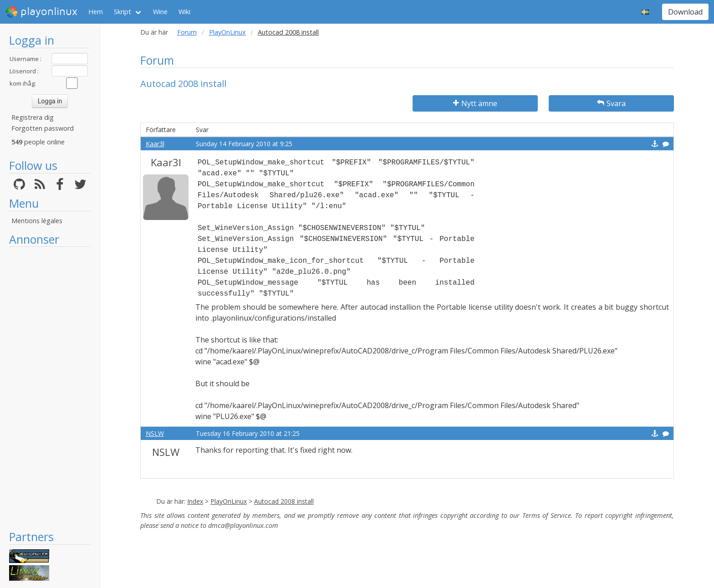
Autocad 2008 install (284, 501)
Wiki (184, 12)
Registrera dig (33, 117)
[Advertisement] (50, 388)
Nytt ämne (475, 103)
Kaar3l (155, 144)
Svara (611, 103)
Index (195, 501)
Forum (187, 32)
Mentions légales (37, 221)
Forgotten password (43, 128)
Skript (122, 12)
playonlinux (41, 12)
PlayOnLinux (227, 32)
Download (685, 12)
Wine (160, 12)
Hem (96, 12)
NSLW (155, 433)
